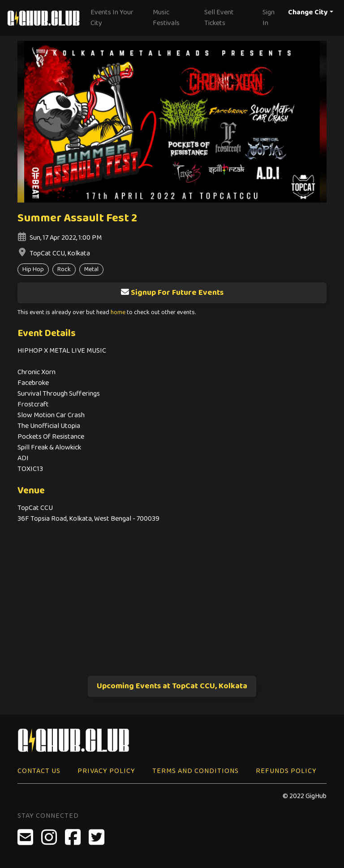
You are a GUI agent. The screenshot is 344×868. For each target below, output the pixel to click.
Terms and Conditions (196, 771)
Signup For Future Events (172, 293)
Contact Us (39, 771)
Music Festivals (166, 18)
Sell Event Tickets (219, 18)
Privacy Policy (106, 771)
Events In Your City (112, 18)
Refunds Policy (286, 771)
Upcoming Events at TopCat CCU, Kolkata (172, 686)
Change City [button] (308, 12)
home (118, 313)
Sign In (269, 18)
